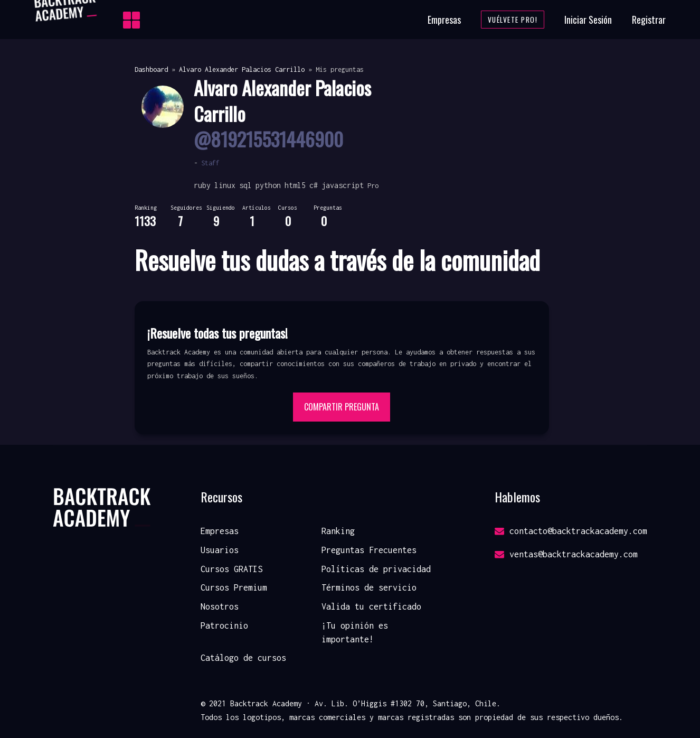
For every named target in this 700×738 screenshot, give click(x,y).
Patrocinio (224, 625)
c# (314, 185)
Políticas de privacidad (376, 569)
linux (225, 185)
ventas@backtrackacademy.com (566, 554)
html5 (295, 185)
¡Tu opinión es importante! (355, 632)
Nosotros (220, 606)
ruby (202, 185)
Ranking (338, 531)
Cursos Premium (234, 587)
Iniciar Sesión (588, 20)
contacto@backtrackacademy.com (571, 531)
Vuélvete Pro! (513, 20)
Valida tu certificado (371, 606)
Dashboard (151, 69)
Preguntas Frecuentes (369, 550)
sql (245, 185)
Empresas (444, 20)
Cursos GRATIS (231, 569)
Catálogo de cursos (243, 658)
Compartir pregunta (342, 407)
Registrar (649, 20)
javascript (343, 185)
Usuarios (220, 550)
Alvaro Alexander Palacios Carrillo (242, 69)
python (268, 185)
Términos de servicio (369, 587)
